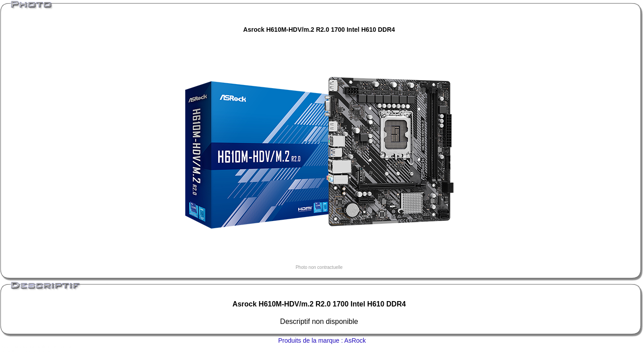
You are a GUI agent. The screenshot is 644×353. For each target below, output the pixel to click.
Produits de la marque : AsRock (322, 340)
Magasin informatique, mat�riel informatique (36, 347)
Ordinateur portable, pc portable (25, 351)
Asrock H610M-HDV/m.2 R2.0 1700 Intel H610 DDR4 (319, 30)
